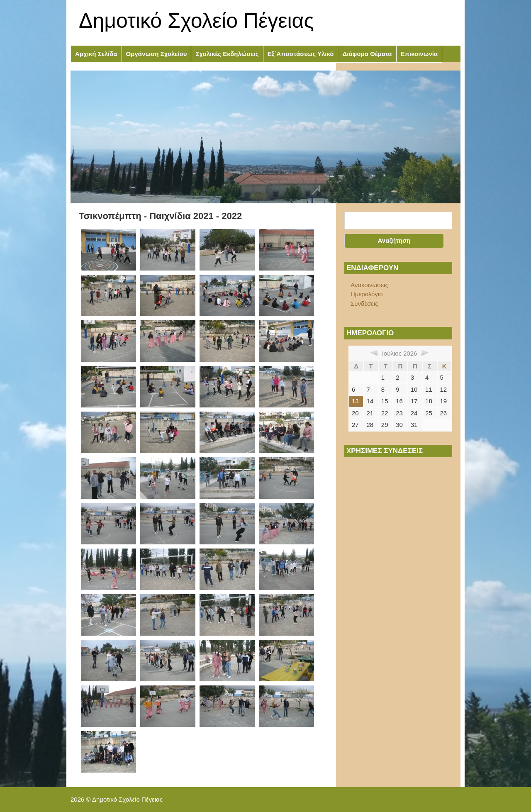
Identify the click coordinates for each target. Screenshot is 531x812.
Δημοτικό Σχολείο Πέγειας (196, 21)
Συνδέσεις (364, 304)
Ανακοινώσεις (369, 285)
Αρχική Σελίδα (96, 54)
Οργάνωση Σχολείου (157, 54)
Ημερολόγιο (367, 294)
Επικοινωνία (419, 54)
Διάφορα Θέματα (367, 54)
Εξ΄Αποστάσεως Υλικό (301, 54)
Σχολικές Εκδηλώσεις (227, 54)
